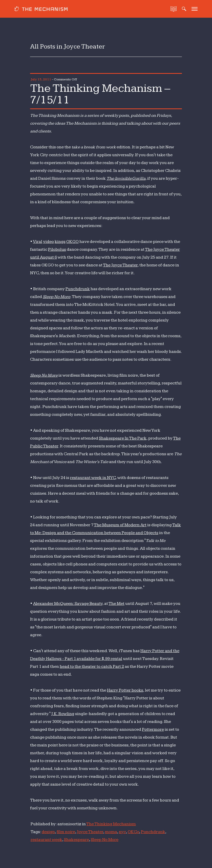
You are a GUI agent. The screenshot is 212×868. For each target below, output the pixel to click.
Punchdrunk (78, 289)
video (48, 242)
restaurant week (46, 840)
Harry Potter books (125, 690)
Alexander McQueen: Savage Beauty (68, 604)
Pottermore (153, 729)
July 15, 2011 (41, 79)
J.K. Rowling (63, 714)
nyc (122, 832)
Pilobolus (57, 249)
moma (111, 832)
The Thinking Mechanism (111, 824)
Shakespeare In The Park (123, 438)
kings (60, 242)
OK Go (133, 832)
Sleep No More (57, 297)
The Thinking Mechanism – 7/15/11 (100, 94)
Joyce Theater (90, 832)
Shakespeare (77, 840)
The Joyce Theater (120, 265)
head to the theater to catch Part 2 (92, 667)
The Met (116, 604)
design (48, 832)
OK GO (72, 242)
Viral (38, 242)
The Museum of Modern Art (120, 525)
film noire (66, 832)
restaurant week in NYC (93, 478)
